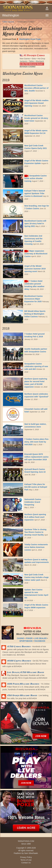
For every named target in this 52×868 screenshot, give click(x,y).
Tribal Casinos (8, 22)
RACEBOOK (40, 641)
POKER (29, 638)
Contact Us (26, 863)
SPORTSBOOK (26, 641)
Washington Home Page (29, 39)
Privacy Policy (26, 857)
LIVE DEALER (41, 638)
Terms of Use (26, 860)
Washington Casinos (26, 22)
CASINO (21, 638)
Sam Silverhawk (31, 853)
